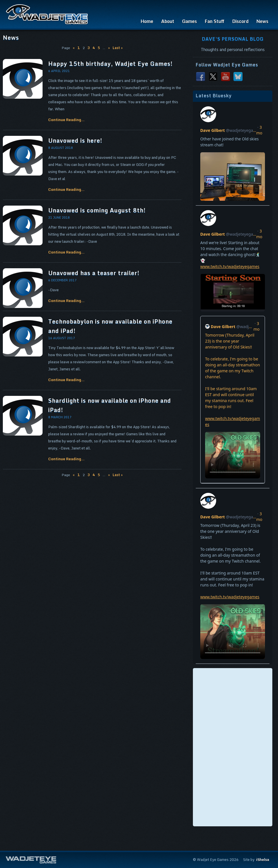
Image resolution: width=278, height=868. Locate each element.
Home (147, 21)
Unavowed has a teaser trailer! (94, 273)
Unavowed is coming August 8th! (97, 210)
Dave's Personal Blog (233, 39)
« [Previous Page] (74, 48)
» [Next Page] (109, 48)
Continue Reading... (66, 120)
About (168, 21)
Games (189, 21)
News (262, 21)
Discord (240, 21)
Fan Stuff (215, 21)
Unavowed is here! (75, 141)
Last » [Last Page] (118, 48)
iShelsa (263, 859)
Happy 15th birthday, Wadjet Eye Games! (110, 64)
